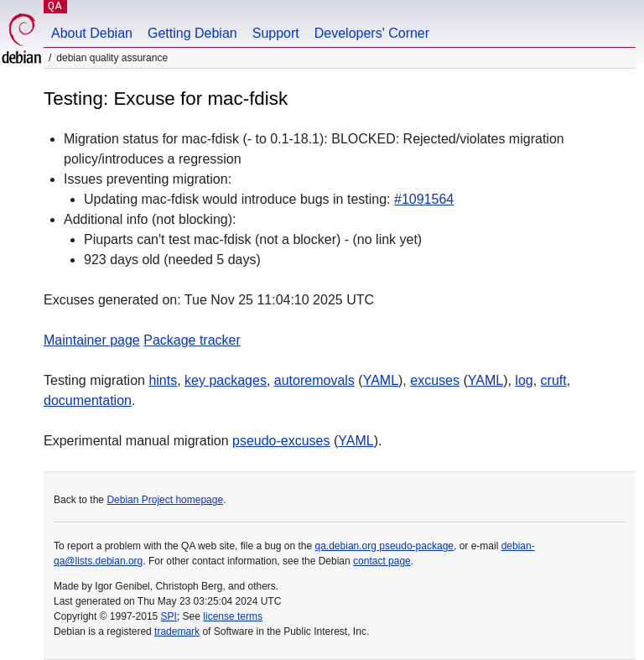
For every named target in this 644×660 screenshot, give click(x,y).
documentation (88, 400)
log (524, 380)
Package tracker (192, 340)
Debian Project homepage (165, 500)
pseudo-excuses (281, 441)
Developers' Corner (372, 33)
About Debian (92, 33)
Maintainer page (92, 340)
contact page (382, 561)
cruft (554, 380)
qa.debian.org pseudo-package (384, 546)
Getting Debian (192, 33)
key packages (226, 380)
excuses (435, 380)
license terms (233, 616)
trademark (177, 631)
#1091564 (424, 199)
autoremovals (314, 380)
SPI (169, 616)
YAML (381, 380)
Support (276, 33)
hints (163, 380)
